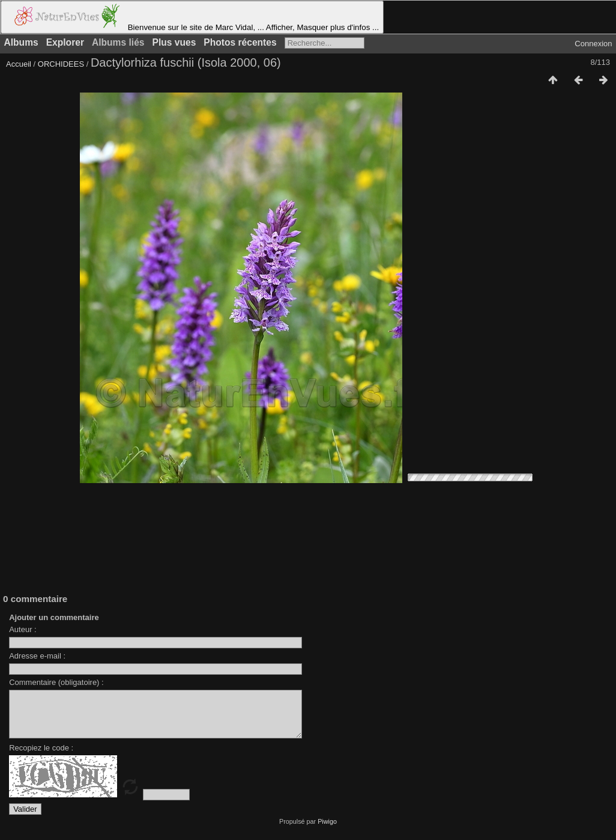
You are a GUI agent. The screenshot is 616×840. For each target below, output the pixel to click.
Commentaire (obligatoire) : (56, 682)
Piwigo (327, 830)
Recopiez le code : (41, 757)
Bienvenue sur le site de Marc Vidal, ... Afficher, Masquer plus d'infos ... (192, 17)
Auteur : (23, 629)
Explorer (65, 42)
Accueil (19, 64)
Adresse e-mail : (37, 656)
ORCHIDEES (61, 64)
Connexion (593, 44)
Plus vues (174, 42)
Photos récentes (240, 42)
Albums (21, 42)
